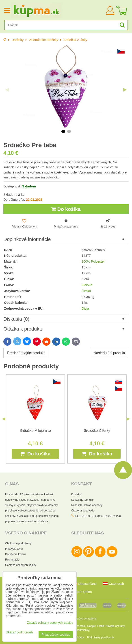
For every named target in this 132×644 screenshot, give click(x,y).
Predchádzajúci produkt (26, 353)
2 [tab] (69, 131)
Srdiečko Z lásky (97, 431)
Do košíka (66, 209)
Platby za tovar (14, 549)
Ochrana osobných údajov (21, 565)
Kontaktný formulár (83, 500)
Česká (86, 291)
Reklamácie (12, 560)
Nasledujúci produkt (109, 353)
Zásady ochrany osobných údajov (50, 623)
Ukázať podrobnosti (19, 632)
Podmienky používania (101, 637)
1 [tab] (63, 131)
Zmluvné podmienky (77, 630)
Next (125, 90)
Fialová (87, 285)
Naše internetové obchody (87, 505)
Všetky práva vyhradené (82, 619)
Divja (85, 308)
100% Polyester (93, 261)
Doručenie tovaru (15, 554)
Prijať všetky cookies (56, 635)
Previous (7, 90)
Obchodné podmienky (18, 543)
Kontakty (77, 494)
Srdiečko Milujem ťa (35, 431)
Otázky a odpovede (83, 511)
